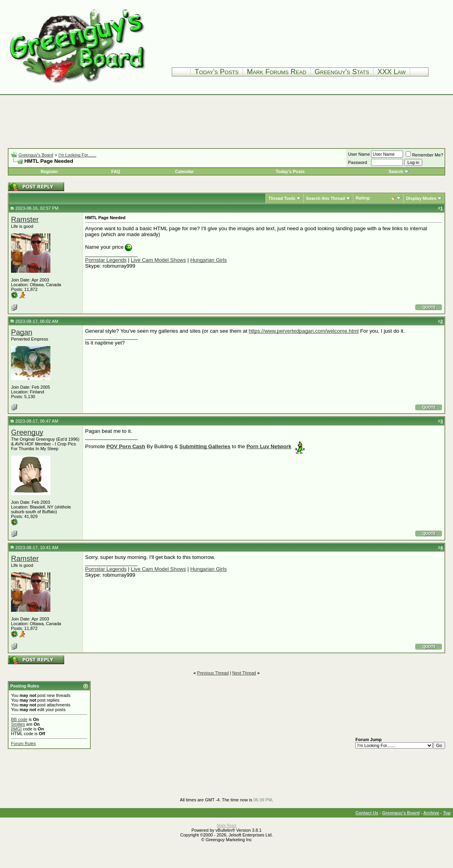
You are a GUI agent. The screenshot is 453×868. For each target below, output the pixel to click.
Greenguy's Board (36, 155)
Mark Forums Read (277, 72)
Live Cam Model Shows (158, 260)
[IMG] (16, 729)
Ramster (25, 219)
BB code (19, 719)
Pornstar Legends (106, 260)
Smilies (18, 724)
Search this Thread (326, 198)
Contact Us (367, 813)
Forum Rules (23, 743)
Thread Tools (282, 198)
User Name (359, 154)
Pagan (22, 332)
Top (447, 813)
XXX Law (392, 72)
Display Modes (421, 198)
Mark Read (227, 826)
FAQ (116, 171)
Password (358, 162)
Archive (431, 813)
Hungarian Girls (209, 260)
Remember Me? (424, 155)
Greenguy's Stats (342, 72)
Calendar (185, 171)
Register (49, 171)
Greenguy (27, 432)
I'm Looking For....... (77, 155)
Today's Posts (216, 72)
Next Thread (244, 673)
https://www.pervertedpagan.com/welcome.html (304, 331)
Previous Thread (213, 673)
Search (396, 171)
